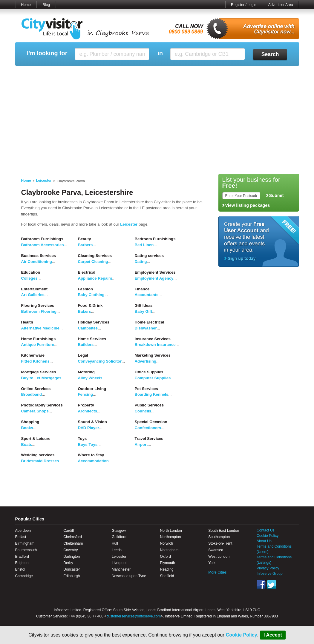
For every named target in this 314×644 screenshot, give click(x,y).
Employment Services (155, 272)
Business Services (39, 256)
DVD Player (89, 428)
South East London (224, 531)
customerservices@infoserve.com (134, 616)
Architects (88, 411)
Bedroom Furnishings (155, 239)
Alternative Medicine (40, 328)
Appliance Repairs (95, 278)
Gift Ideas (144, 305)
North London (171, 531)
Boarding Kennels (152, 394)
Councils (143, 411)
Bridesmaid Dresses (40, 461)
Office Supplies (149, 372)
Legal (83, 355)
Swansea (216, 550)
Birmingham (25, 543)
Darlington (72, 557)
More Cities (217, 572)
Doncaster (72, 569)
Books (27, 428)
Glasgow (119, 531)
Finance (142, 289)
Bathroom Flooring (39, 311)
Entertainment (35, 289)
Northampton (171, 537)
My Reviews (132, 73)
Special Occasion (151, 422)
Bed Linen (144, 245)
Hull (115, 543)
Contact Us (266, 530)
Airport (141, 445)
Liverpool (119, 563)
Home (26, 5)
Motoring (86, 372)
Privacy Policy (268, 568)
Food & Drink (90, 305)
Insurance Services (153, 339)
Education (31, 272)
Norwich (167, 543)
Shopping (30, 422)
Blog (46, 5)
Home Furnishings (39, 339)
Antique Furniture (38, 345)
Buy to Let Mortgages (41, 378)
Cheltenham (73, 543)
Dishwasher (146, 328)
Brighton (22, 563)
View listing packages (248, 205)
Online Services (36, 389)
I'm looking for (47, 53)
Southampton (219, 537)
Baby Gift (144, 311)
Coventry (71, 550)
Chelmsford (73, 537)
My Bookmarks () (273, 73)
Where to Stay (91, 455)
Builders (86, 345)
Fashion (86, 289)
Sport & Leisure (36, 439)
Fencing (86, 394)
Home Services (92, 339)
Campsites (88, 328)
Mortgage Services (39, 372)
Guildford (119, 537)
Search (270, 54)
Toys (82, 439)
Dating (141, 262)
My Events (103, 73)
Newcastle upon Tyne (129, 576)
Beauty (85, 239)
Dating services (149, 256)
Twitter (272, 584)
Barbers (85, 245)
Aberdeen (23, 531)
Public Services (149, 405)
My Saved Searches (194, 73)
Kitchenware (33, 355)
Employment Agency (154, 278)
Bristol (20, 569)
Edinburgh (72, 576)
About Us (264, 541)
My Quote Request (234, 73)
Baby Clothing (91, 295)
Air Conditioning (37, 262)
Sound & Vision (92, 422)
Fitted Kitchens (35, 361)
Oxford (166, 557)
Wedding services (38, 455)
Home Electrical (150, 322)
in (160, 53)
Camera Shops (35, 411)
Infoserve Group (270, 574)
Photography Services (42, 405)
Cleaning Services (95, 256)
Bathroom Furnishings (42, 239)
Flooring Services (38, 305)
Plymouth (168, 563)
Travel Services (149, 439)
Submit (277, 195)
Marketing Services (153, 355)
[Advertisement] (157, 126)
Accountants (147, 295)
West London (219, 557)
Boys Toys (88, 445)
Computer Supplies (153, 378)
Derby (68, 563)
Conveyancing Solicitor (100, 361)
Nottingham (169, 550)
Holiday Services (94, 322)
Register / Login (244, 5)
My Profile (160, 73)
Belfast (21, 537)
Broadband (32, 394)
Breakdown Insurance (155, 345)
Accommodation (93, 461)
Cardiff (69, 531)
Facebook (261, 584)
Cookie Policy (242, 635)
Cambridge (24, 576)
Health (27, 322)
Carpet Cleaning (93, 262)
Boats (27, 445)
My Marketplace (72, 73)
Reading (167, 569)
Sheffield (167, 576)
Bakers (85, 311)
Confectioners (148, 428)
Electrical (87, 272)
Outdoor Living (92, 389)
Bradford (22, 557)
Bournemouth (26, 550)
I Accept (273, 635)
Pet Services (146, 389)
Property (86, 405)
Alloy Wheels (90, 378)
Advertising (146, 361)
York (212, 563)
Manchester (121, 569)
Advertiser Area (281, 5)
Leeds (117, 550)
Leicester (44, 181)
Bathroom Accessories (43, 245)
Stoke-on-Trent (220, 543)
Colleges (29, 278)
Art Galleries (33, 295)
